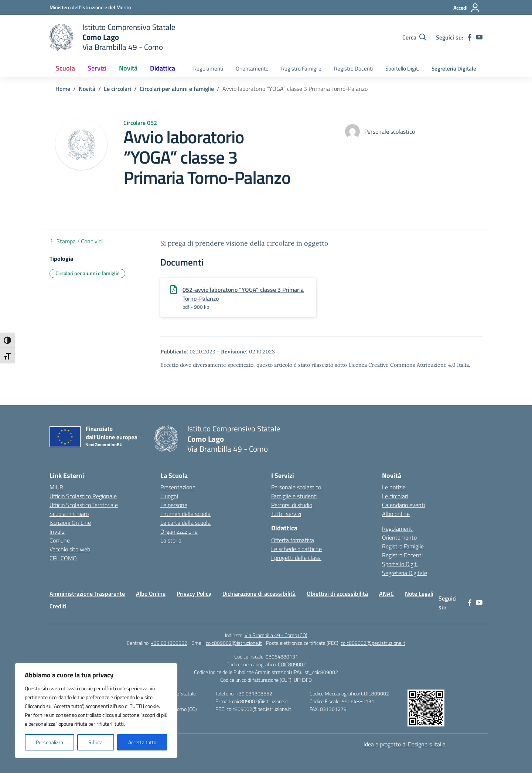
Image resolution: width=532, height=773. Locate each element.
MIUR (56, 487)
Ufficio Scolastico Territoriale (84, 505)
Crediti (58, 606)
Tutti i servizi (286, 514)
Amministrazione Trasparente (87, 594)
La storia (171, 540)
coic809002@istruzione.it (234, 643)
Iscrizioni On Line (70, 523)
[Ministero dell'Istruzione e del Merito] (90, 7)
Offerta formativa (293, 540)
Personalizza (50, 742)
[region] (96, 711)
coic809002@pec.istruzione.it (373, 643)
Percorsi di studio (292, 505)
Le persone (174, 505)
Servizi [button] (97, 68)
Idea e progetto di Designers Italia (405, 744)
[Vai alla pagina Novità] (87, 89)
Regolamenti (208, 69)
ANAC (386, 594)
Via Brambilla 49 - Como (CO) (276, 635)
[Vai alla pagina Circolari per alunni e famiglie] (177, 89)
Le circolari (395, 496)
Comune (60, 540)
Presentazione (178, 487)
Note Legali (419, 594)
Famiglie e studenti (294, 496)
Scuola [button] (65, 68)
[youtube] (479, 37)
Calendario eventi (403, 505)
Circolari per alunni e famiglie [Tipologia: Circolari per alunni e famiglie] (87, 273)
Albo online (396, 514)
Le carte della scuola (185, 523)
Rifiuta (96, 742)
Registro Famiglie (301, 69)
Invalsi (57, 531)
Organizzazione (179, 531)
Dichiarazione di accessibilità (259, 594)
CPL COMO (63, 558)
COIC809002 (292, 664)
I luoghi (169, 496)
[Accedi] (467, 8)
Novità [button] (128, 68)
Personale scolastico (296, 487)
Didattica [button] (163, 68)
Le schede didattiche (296, 549)
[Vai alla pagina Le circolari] (117, 89)
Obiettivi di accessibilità (337, 594)
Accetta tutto (142, 742)
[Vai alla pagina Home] (63, 89)
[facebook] (470, 37)
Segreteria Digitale (454, 69)
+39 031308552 (169, 643)
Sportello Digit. (402, 69)
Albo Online (151, 594)
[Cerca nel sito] (414, 37)
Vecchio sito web (70, 549)
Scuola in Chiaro (69, 514)
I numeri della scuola (185, 514)
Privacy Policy (194, 594)
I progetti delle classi (296, 558)
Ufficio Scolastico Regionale (83, 496)
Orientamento (252, 69)
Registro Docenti (353, 69)
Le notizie (394, 487)
